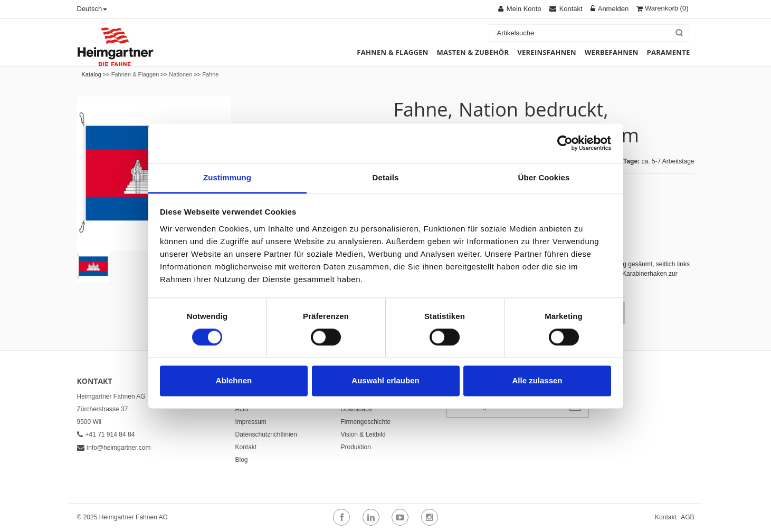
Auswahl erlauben (385, 381)
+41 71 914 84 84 (106, 434)
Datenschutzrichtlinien (266, 434)
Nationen (180, 74)
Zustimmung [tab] (227, 177)
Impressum (251, 422)
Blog (242, 460)
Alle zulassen (537, 381)
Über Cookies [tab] (544, 177)
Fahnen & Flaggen (135, 74)
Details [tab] (386, 177)
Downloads (356, 409)
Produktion (356, 447)
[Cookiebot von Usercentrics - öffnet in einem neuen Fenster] (565, 143)
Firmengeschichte (366, 422)
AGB (242, 409)
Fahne (210, 74)
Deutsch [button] (92, 9)
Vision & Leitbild (363, 434)
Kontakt (246, 447)
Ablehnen (234, 381)
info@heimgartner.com (114, 448)
